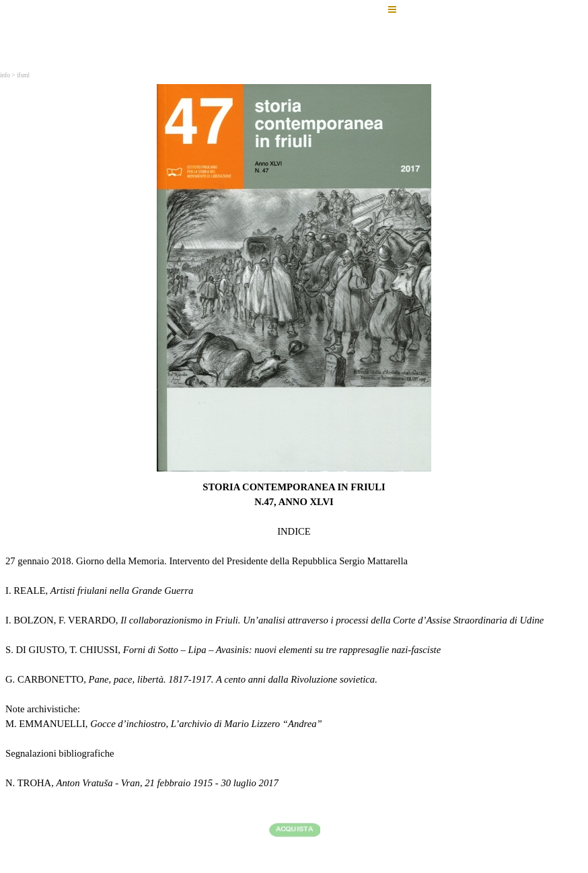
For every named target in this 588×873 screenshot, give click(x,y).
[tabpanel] (294, 661)
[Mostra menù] (392, 9)
